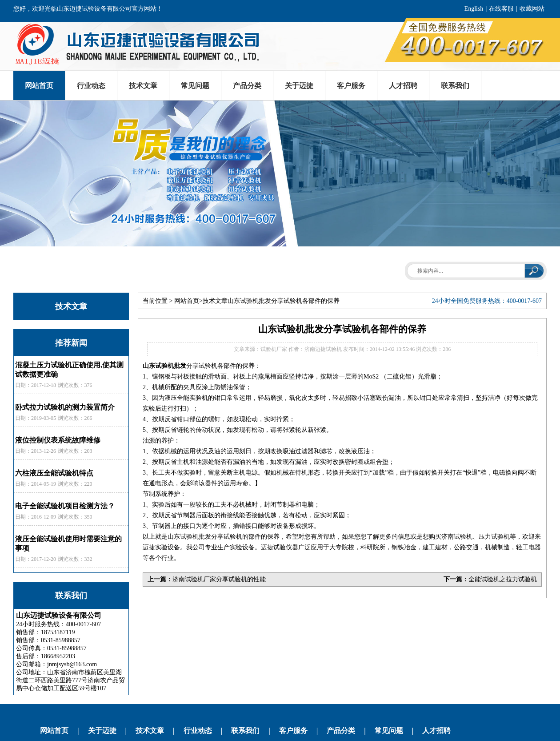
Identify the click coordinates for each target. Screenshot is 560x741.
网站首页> (188, 301)
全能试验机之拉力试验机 (503, 579)
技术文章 (143, 86)
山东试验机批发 (164, 366)
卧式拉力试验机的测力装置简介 (65, 407)
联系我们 (455, 86)
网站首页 (39, 86)
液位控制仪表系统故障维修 (58, 440)
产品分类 (247, 86)
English (474, 9)
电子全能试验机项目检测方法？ (65, 506)
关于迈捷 (299, 86)
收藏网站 (532, 9)
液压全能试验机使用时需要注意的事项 (68, 544)
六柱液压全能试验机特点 (54, 473)
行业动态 (91, 86)
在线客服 (501, 9)
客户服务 (351, 86)
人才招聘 (403, 86)
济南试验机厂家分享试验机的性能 (219, 579)
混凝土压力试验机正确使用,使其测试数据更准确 (69, 370)
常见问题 (195, 86)
